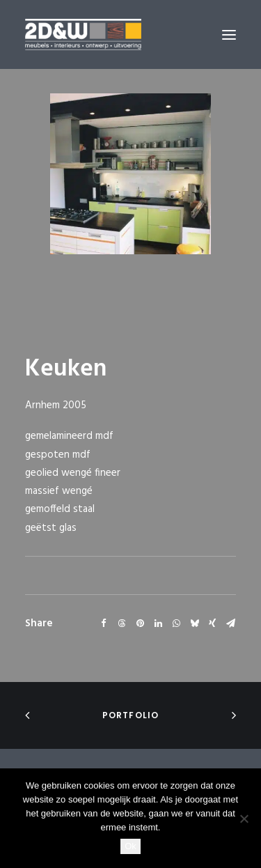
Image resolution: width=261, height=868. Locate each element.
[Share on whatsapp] (176, 623)
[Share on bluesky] (194, 623)
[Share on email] (230, 623)
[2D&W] (83, 34)
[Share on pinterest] (140, 623)
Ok (130, 846)
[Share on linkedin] (158, 623)
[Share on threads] (122, 623)
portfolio (131, 715)
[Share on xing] (212, 623)
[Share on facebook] (104, 623)
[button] (229, 34)
